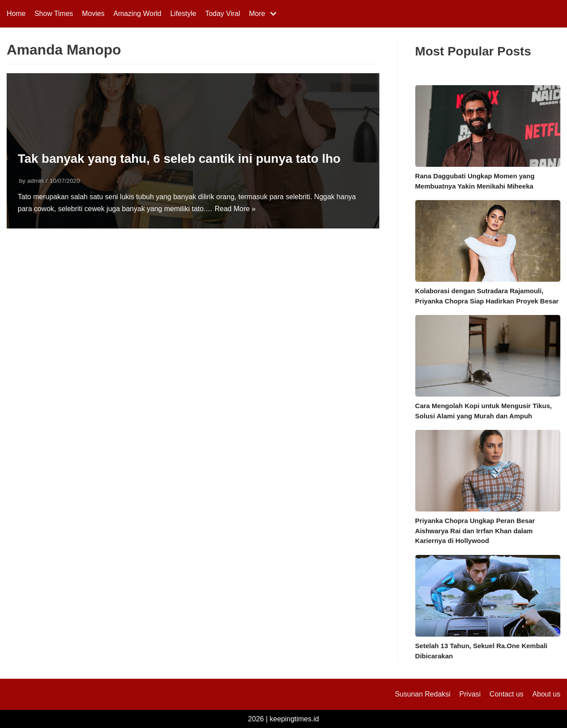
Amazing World (138, 14)
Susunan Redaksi (423, 694)
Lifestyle (183, 14)
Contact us (506, 694)
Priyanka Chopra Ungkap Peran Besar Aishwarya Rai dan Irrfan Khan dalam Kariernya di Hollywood (475, 531)
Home (16, 14)
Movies (93, 14)
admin (35, 181)
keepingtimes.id (294, 719)
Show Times (54, 14)
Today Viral (222, 14)
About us (546, 694)
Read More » (235, 209)
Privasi (470, 694)
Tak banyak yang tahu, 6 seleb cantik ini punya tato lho (179, 159)
